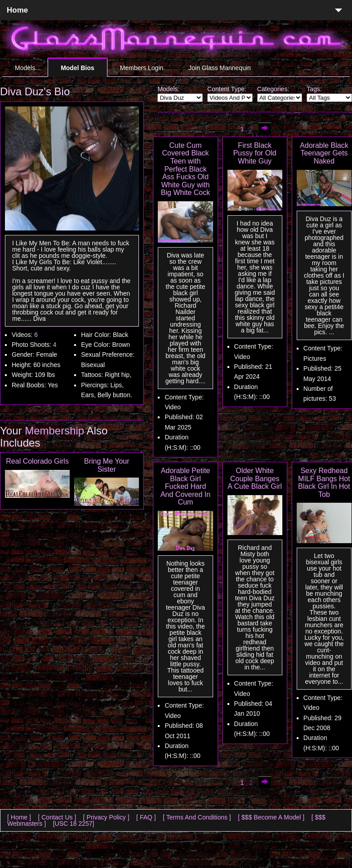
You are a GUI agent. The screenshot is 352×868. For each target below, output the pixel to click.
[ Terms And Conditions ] (197, 817)
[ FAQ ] (146, 817)
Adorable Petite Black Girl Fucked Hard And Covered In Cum (185, 486)
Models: (168, 89)
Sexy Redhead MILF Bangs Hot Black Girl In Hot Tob (324, 483)
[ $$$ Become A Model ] (271, 817)
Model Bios (78, 68)
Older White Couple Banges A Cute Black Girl (255, 478)
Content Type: (227, 89)
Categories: (273, 89)
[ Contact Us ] (57, 817)
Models (25, 68)
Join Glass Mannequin (220, 68)
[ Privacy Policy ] (106, 817)
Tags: (314, 89)
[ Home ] (19, 817)
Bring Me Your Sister (107, 465)
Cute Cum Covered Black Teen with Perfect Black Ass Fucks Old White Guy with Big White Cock (185, 169)
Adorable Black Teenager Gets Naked (324, 153)
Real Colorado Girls (37, 461)
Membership (54, 431)
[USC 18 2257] (74, 824)
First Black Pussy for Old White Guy (255, 153)
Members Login (142, 68)
